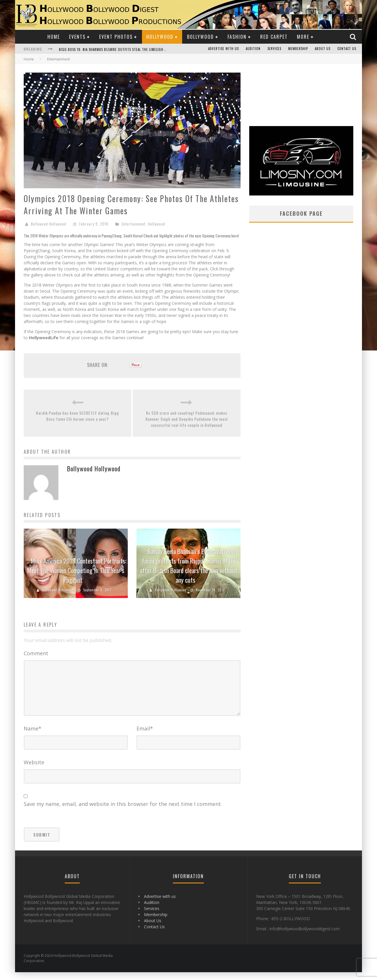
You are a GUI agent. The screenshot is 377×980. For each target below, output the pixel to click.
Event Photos (116, 37)
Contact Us (347, 49)
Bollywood (200, 37)
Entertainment (134, 224)
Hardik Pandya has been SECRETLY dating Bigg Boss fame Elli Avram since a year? (77, 416)
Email (145, 736)
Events (77, 37)
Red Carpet (274, 37)
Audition (253, 49)
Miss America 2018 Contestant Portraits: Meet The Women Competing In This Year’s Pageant (77, 570)
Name (33, 736)
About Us (323, 49)
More (303, 37)
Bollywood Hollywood (49, 224)
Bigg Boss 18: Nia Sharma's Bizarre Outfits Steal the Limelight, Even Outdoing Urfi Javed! (135, 49)
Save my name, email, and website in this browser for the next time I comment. (123, 812)
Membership (298, 49)
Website (34, 770)
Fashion (237, 37)
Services (274, 49)
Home (54, 37)
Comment (36, 653)
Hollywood (160, 37)
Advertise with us (223, 49)
